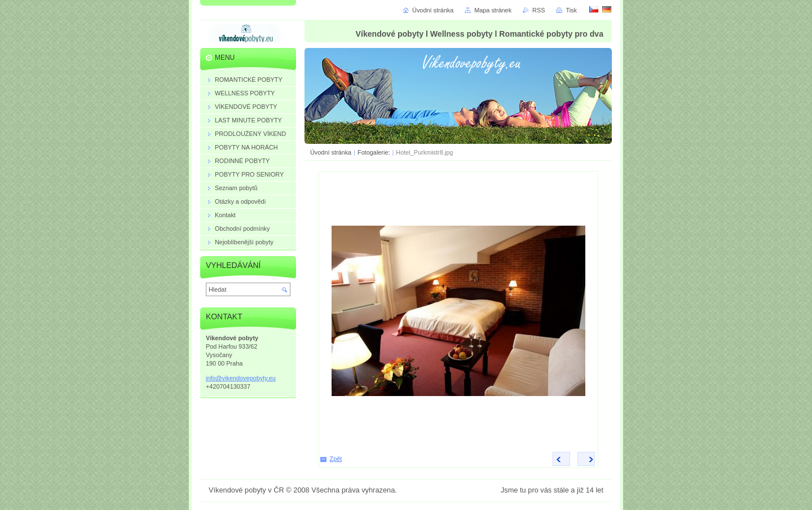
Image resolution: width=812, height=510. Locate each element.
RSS (539, 10)
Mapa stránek (493, 10)
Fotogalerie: (374, 152)
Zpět (336, 459)
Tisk (571, 10)
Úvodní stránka (331, 152)
